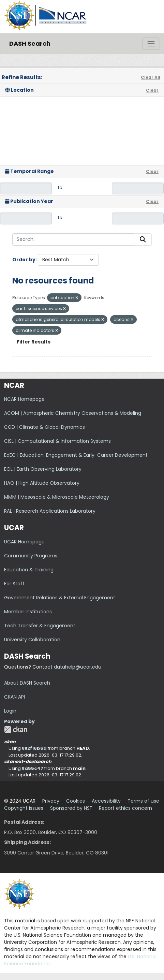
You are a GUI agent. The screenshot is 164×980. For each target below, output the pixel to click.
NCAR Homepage (24, 399)
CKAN (16, 729)
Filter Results (34, 342)
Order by (24, 260)
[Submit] (143, 239)
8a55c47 (33, 768)
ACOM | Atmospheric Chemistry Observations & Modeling (73, 413)
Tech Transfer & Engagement (40, 626)
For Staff (14, 584)
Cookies (76, 801)
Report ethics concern (125, 808)
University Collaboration (32, 640)
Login (10, 711)
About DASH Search (27, 683)
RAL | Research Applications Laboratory (50, 511)
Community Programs (31, 556)
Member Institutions (28, 612)
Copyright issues (24, 808)
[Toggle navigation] (151, 44)
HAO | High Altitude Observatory (42, 483)
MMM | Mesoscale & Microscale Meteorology (57, 497)
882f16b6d (34, 748)
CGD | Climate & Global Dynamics (44, 427)
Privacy (51, 801)
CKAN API (14, 697)
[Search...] (73, 239)
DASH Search (30, 43)
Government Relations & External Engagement (60, 598)
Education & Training (29, 570)
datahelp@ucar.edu (78, 667)
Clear (152, 90)
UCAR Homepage (24, 542)
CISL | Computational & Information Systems (57, 441)
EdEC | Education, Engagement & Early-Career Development (76, 455)
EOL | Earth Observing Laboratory (43, 469)
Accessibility (106, 801)
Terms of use (143, 801)
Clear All (151, 77)
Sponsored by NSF (71, 808)
